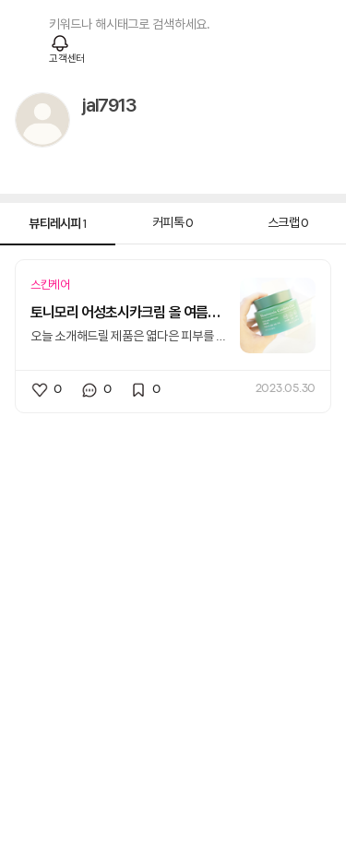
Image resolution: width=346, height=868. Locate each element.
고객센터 (67, 59)
